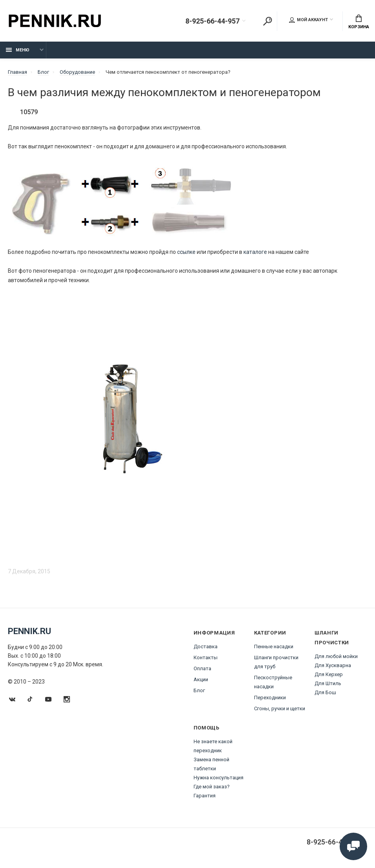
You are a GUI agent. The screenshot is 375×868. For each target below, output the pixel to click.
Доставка (206, 646)
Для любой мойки (336, 656)
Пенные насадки (274, 646)
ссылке (186, 252)
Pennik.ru (29, 631)
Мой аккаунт (308, 20)
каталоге (255, 252)
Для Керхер (329, 674)
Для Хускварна (333, 665)
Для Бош (325, 692)
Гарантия (205, 796)
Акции (201, 679)
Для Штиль (328, 683)
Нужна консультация (219, 778)
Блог (199, 690)
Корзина (359, 22)
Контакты (206, 657)
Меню (18, 50)
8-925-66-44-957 (212, 21)
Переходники (270, 697)
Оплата (202, 668)
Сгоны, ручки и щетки (280, 708)
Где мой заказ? (212, 787)
